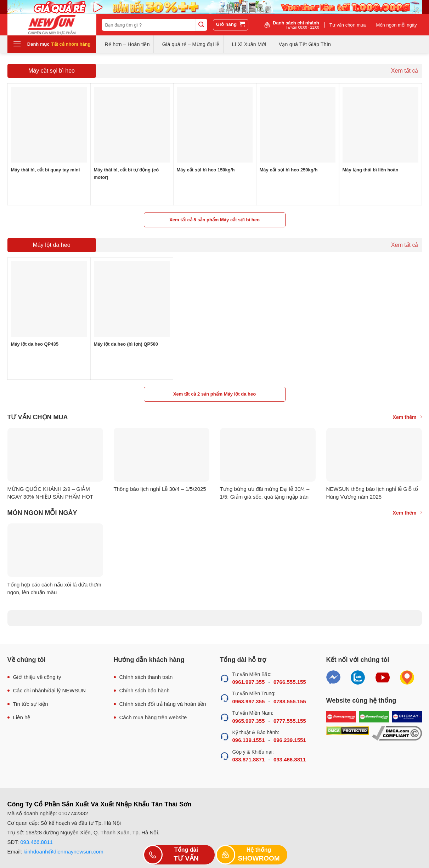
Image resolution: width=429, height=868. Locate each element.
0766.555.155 (290, 682)
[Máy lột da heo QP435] (49, 299)
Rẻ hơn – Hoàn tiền (127, 44)
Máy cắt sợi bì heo (52, 71)
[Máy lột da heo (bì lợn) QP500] (132, 299)
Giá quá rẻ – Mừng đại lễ (191, 44)
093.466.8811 (290, 759)
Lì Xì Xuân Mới (249, 44)
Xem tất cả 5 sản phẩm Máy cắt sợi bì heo (214, 220)
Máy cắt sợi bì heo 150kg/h (206, 170)
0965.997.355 (249, 721)
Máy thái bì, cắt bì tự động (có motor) (126, 174)
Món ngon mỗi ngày (397, 25)
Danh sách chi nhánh (296, 25)
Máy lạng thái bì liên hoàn (371, 170)
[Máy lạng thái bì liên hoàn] (380, 125)
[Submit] (201, 25)
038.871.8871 (249, 759)
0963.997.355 (249, 701)
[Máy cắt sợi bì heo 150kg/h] (215, 125)
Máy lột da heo (51, 245)
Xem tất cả (405, 71)
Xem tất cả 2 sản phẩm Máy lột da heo (214, 394)
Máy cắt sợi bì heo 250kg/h (289, 170)
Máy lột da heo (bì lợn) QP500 (126, 344)
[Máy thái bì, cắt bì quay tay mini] (49, 125)
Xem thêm (407, 417)
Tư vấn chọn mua (348, 25)
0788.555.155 (290, 701)
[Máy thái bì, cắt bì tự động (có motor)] (132, 125)
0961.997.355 (249, 682)
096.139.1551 (249, 740)
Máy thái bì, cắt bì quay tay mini (46, 170)
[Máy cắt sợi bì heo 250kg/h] (298, 125)
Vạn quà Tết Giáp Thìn (305, 44)
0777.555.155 (290, 721)
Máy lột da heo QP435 (35, 344)
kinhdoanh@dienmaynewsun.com (63, 852)
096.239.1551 (290, 740)
